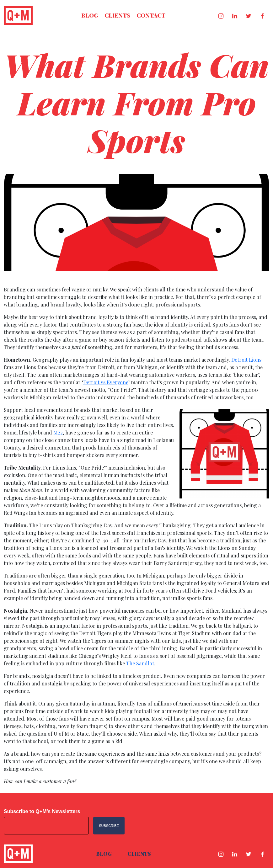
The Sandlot (140, 663)
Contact (151, 15)
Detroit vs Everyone (106, 382)
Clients (117, 15)
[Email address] (46, 826)
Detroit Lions (246, 360)
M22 (58, 432)
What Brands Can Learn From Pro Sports (136, 102)
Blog (90, 15)
